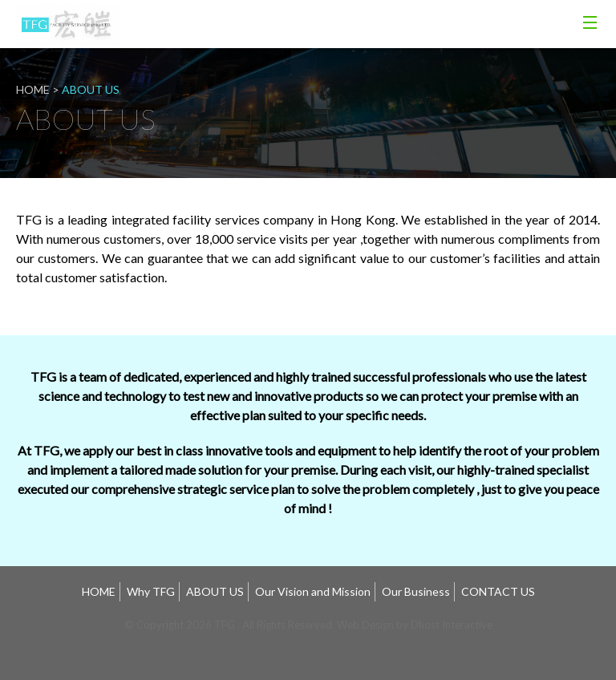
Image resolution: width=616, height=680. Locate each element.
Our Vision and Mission (313, 591)
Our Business (416, 591)
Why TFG (151, 591)
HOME (99, 591)
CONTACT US (498, 591)
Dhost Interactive (452, 625)
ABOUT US (215, 591)
